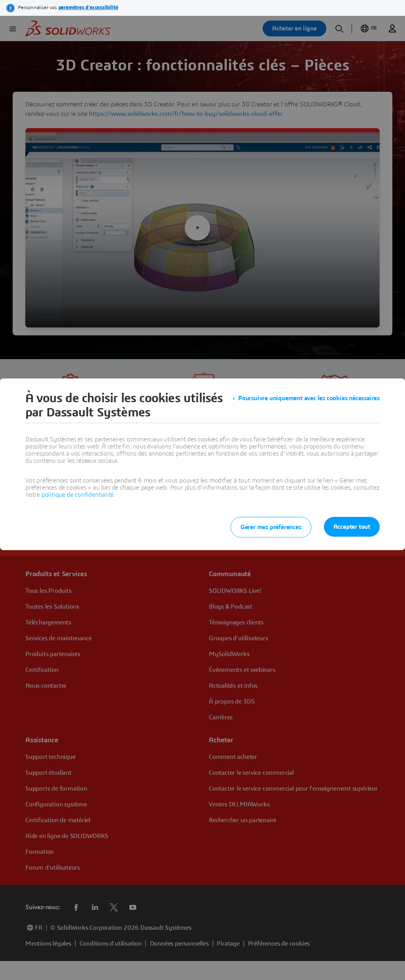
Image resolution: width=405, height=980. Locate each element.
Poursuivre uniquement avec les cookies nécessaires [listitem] (309, 398)
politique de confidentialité (78, 495)
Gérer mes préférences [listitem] (271, 527)
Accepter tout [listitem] (352, 527)
